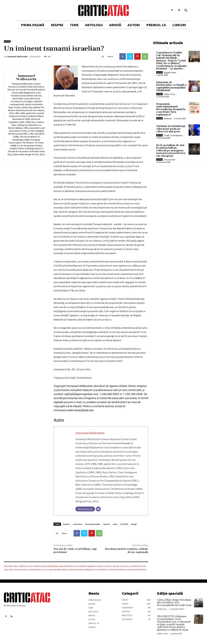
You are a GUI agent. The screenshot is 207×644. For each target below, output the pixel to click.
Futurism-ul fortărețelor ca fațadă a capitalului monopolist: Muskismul (171, 86)
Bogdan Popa (170, 73)
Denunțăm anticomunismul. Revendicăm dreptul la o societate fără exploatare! (171, 109)
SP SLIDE (124, 524)
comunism (77, 524)
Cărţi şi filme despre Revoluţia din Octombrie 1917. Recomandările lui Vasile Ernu (174, 603)
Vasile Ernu (162, 609)
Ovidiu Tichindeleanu (173, 135)
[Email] (98, 509)
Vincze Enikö (169, 160)
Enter (7, 41)
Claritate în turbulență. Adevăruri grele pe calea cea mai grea (171, 129)
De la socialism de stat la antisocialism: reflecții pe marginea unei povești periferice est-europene (171, 151)
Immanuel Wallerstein (17, 57)
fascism (106, 524)
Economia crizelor (93, 524)
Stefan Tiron (169, 94)
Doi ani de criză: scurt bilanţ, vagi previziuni (75, 550)
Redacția (168, 118)
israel (115, 524)
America (66, 524)
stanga (134, 524)
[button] (186, 11)
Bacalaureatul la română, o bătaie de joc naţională (127, 550)
